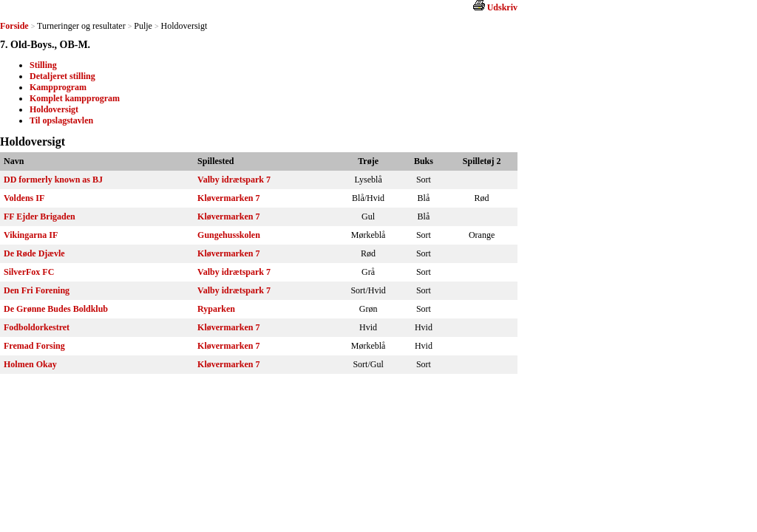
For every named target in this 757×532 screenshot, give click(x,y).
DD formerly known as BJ (53, 180)
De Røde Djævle (34, 253)
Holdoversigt (54, 109)
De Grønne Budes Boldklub (56, 309)
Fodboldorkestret (37, 327)
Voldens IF (24, 198)
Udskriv (502, 7)
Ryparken (216, 309)
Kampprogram (58, 87)
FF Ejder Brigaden (40, 216)
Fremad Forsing (34, 346)
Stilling (43, 65)
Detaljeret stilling (62, 76)
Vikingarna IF (31, 235)
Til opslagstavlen (61, 120)
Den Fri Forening (37, 290)
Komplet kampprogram (75, 98)
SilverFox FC (29, 272)
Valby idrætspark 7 (234, 180)
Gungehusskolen (229, 235)
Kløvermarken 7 (228, 198)
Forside (14, 26)
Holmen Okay (30, 364)
